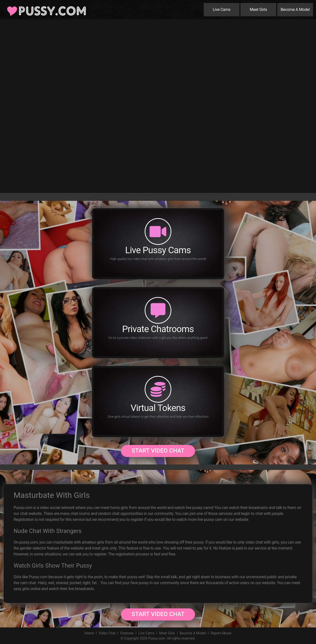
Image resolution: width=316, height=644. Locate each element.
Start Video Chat (158, 451)
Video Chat (107, 633)
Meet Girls (258, 10)
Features (127, 633)
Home (89, 633)
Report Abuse (221, 633)
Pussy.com (157, 638)
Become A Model (295, 10)
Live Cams (222, 10)
